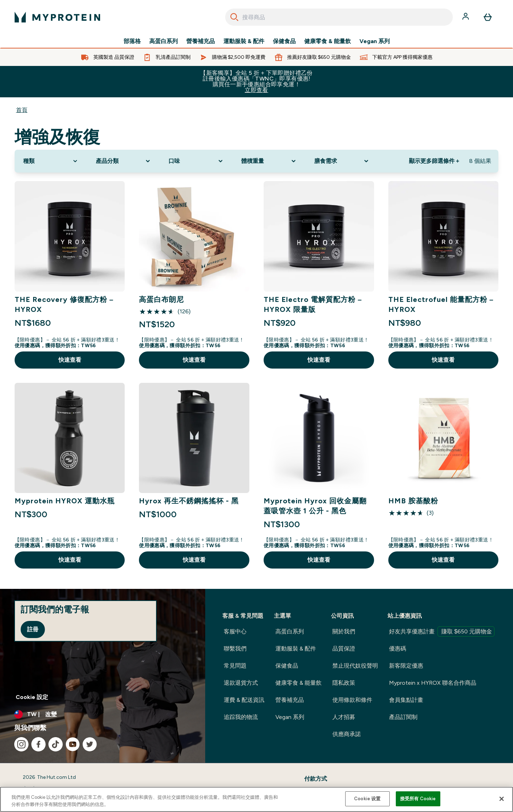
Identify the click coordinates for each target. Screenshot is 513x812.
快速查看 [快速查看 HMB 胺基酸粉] (443, 560)
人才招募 (344, 717)
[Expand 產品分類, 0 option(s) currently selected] (124, 161)
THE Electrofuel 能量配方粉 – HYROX (441, 304)
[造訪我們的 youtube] (73, 744)
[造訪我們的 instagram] (21, 744)
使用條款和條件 (352, 700)
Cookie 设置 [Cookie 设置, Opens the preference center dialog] (367, 799)
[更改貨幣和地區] (103, 714)
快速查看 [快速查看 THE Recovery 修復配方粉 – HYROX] (70, 360)
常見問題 (235, 666)
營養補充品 (201, 41)
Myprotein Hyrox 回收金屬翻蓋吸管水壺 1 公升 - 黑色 (315, 506)
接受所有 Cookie (418, 799)
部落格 (132, 41)
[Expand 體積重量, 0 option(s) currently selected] (269, 161)
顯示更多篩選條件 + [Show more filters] (434, 161)
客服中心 (235, 631)
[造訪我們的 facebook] (38, 744)
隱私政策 (344, 683)
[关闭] (502, 799)
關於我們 (344, 631)
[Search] (234, 17)
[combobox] (339, 17)
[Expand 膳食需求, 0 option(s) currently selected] (342, 161)
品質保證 (344, 649)
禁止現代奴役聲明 (355, 666)
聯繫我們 (235, 649)
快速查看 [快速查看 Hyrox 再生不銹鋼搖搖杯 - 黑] (194, 560)
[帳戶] (466, 17)
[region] (256, 799)
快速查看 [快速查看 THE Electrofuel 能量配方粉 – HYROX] (443, 360)
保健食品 (284, 41)
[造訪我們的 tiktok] (56, 744)
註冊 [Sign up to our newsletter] (33, 629)
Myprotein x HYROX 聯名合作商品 (433, 683)
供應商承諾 (347, 734)
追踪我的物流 (241, 717)
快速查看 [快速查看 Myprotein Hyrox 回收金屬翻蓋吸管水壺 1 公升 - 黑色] (319, 560)
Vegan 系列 (375, 41)
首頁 (22, 110)
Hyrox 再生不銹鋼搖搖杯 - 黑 (189, 501)
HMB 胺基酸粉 (413, 501)
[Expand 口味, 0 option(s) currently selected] (196, 161)
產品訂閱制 (403, 717)
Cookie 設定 (32, 697)
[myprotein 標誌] (57, 17)
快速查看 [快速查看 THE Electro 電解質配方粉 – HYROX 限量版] (319, 360)
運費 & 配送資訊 (244, 700)
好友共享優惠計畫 (442, 631)
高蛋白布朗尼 (161, 299)
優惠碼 (398, 649)
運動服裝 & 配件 (244, 41)
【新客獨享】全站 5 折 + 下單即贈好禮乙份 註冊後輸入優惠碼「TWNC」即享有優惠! (256, 81)
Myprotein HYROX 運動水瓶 (65, 501)
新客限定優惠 (406, 666)
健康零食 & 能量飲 (328, 41)
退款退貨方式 (241, 683)
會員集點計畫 (406, 700)
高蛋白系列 (164, 41)
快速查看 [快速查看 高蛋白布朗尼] (194, 360)
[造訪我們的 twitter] (90, 744)
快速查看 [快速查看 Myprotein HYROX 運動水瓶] (70, 560)
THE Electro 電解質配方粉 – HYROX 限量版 (313, 304)
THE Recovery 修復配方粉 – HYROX (64, 304)
